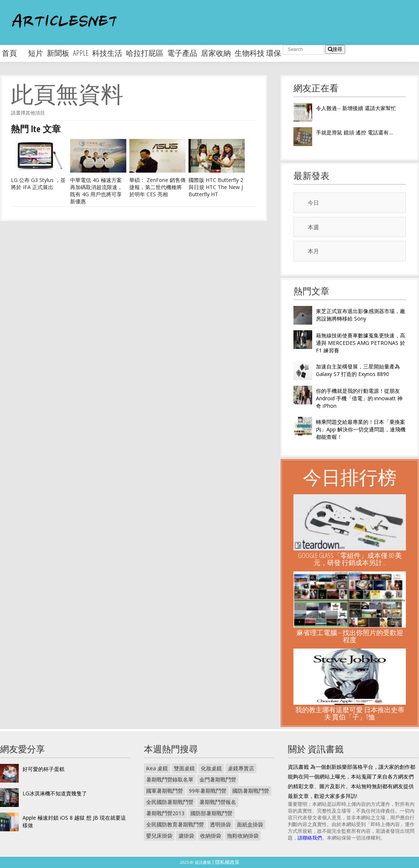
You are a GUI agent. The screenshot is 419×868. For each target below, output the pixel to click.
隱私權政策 (227, 862)
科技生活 (107, 53)
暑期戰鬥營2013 (165, 813)
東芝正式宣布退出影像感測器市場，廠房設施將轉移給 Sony (361, 315)
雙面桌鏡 (184, 768)
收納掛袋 (211, 836)
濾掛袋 (186, 836)
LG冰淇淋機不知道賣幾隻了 (55, 793)
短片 (36, 53)
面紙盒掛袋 (250, 824)
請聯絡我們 (310, 838)
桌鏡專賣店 (241, 768)
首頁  (13, 53)
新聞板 (58, 53)
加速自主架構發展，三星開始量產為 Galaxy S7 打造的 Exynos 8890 (358, 370)
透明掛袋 (220, 824)
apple (81, 53)
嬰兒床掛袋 (159, 836)
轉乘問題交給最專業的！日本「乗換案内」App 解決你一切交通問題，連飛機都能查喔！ (361, 429)
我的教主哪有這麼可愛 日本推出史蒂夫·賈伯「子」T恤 (350, 713)
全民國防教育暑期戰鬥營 (175, 824)
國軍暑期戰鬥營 (165, 791)
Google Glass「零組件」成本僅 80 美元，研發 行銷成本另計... (350, 559)
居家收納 (216, 53)
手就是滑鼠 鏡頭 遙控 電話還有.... (355, 132)
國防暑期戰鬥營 (251, 791)
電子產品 (182, 53)
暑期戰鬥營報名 (218, 802)
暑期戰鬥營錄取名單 (170, 779)
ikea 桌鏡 (157, 768)
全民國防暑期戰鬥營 (170, 802)
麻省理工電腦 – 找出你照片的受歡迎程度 (350, 636)
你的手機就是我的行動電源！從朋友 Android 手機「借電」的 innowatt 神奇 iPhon (359, 398)
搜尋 (335, 49)
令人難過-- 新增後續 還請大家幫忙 (356, 108)
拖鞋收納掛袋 (243, 836)
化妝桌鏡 (211, 768)
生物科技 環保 (258, 53)
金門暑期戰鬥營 (218, 779)
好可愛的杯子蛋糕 (43, 769)
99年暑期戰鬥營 (208, 791)
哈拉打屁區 (145, 53)
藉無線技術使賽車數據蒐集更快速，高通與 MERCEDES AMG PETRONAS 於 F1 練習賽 (361, 343)
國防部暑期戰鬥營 (211, 813)
